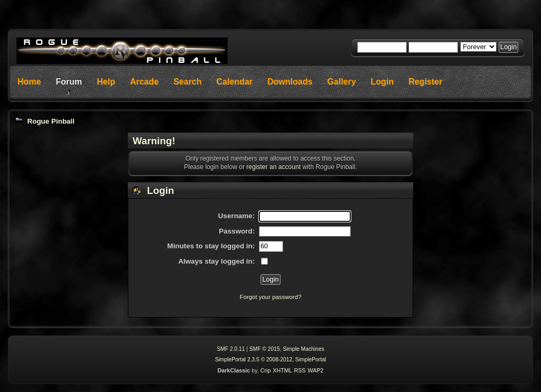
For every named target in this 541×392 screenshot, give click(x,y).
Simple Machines (303, 349)
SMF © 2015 (265, 349)
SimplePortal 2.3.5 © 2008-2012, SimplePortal (270, 360)
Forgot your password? (271, 297)
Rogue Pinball (51, 121)
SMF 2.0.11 (231, 349)
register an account (273, 167)
